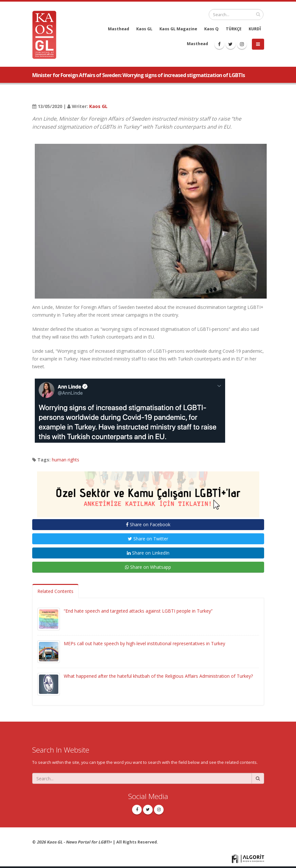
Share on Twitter (148, 539)
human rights (66, 460)
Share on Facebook (148, 524)
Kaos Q (211, 29)
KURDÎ (255, 29)
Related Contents (55, 591)
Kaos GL (144, 29)
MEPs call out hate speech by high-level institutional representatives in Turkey (144, 643)
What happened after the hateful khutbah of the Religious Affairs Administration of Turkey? (158, 676)
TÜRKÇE (234, 29)
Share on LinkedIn (148, 553)
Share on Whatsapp (148, 567)
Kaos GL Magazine (178, 29)
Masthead (119, 29)
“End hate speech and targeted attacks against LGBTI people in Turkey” (138, 611)
